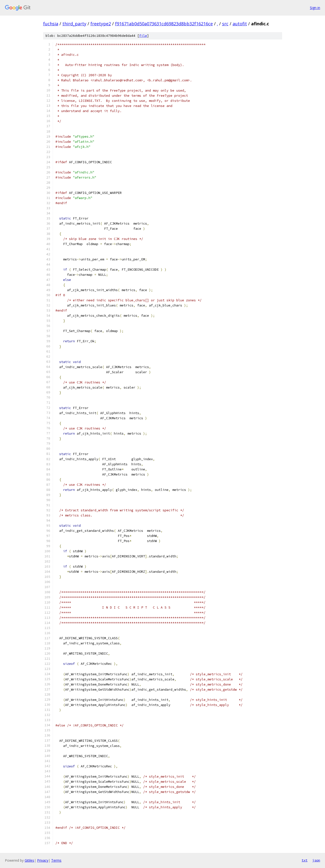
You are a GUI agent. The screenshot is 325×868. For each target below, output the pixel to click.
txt (305, 860)
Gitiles (29, 860)
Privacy (43, 860)
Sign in (315, 8)
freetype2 (101, 24)
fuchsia (51, 24)
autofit (240, 24)
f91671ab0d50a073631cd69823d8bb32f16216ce (164, 24)
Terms (56, 860)
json (316, 860)
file (143, 36)
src (225, 24)
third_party (74, 24)
